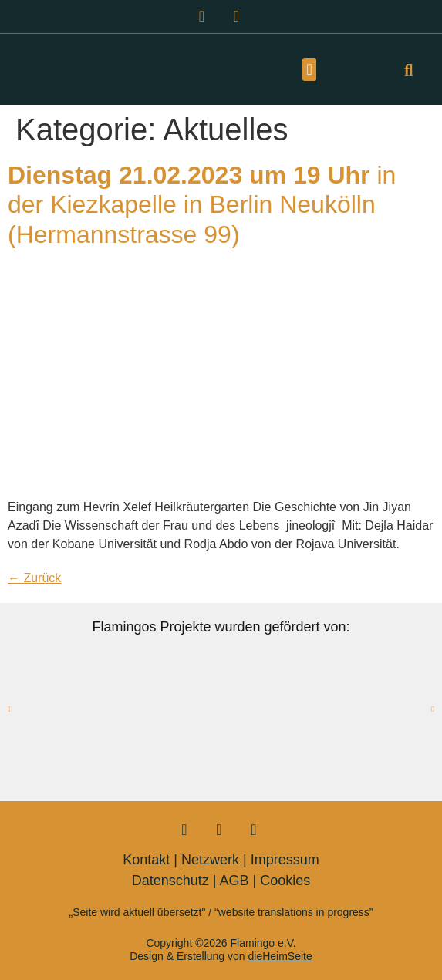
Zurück (34, 578)
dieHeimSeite (280, 956)
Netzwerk (210, 860)
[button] (309, 69)
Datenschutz (170, 881)
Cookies (285, 881)
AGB (234, 881)
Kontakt (146, 860)
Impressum (285, 860)
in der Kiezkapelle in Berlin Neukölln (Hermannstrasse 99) (202, 205)
